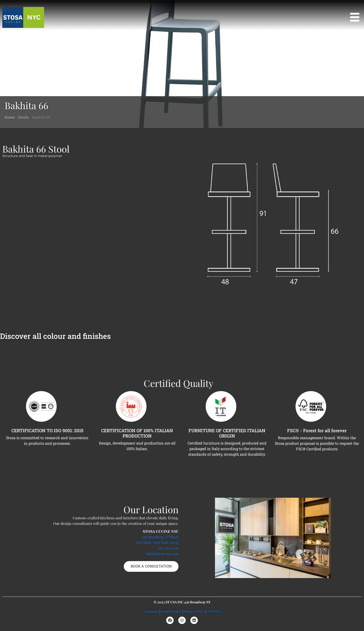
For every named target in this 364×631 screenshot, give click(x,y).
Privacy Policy (194, 611)
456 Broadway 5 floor (160, 537)
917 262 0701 (169, 548)
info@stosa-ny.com (162, 554)
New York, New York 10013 (157, 542)
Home (10, 117)
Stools (23, 117)
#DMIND (213, 611)
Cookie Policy (171, 611)
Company (151, 611)
